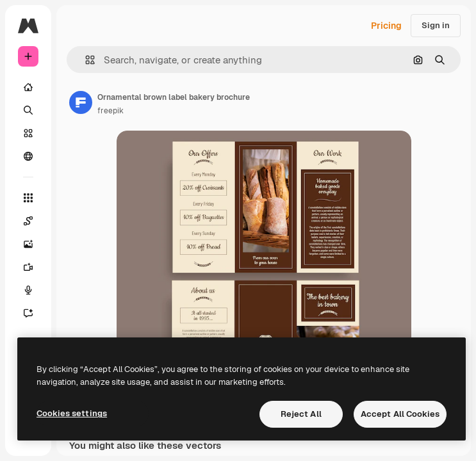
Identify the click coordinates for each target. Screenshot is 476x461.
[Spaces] (28, 221)
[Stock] (28, 133)
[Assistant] (28, 313)
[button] (85, 60)
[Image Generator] (28, 244)
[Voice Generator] (28, 290)
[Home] (28, 87)
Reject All (301, 414)
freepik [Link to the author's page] (111, 111)
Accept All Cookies (400, 414)
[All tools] (28, 198)
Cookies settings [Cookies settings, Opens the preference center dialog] (72, 413)
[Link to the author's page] (81, 102)
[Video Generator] (28, 267)
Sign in (436, 25)
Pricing (386, 26)
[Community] (28, 156)
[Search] (28, 110)
